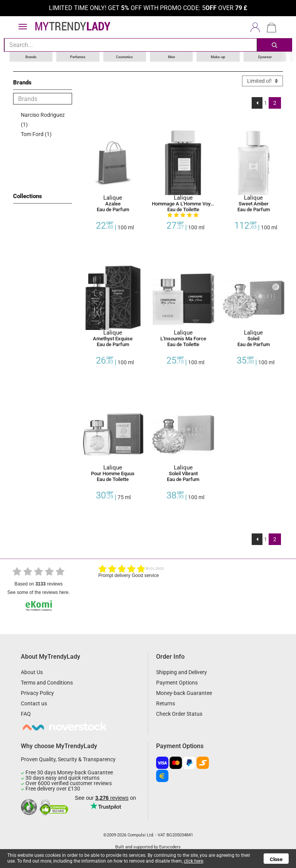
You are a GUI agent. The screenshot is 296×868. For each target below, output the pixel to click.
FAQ (26, 713)
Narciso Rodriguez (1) (43, 119)
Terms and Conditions (47, 682)
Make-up (218, 56)
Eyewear (265, 56)
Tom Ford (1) (36, 134)
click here (193, 861)
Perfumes (78, 56)
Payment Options (177, 682)
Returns (166, 703)
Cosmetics (124, 56)
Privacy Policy (37, 693)
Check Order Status (179, 713)
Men (172, 56)
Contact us (34, 703)
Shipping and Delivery (182, 672)
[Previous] (257, 103)
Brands (31, 56)
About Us (32, 672)
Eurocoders (170, 847)
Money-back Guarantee (184, 693)
